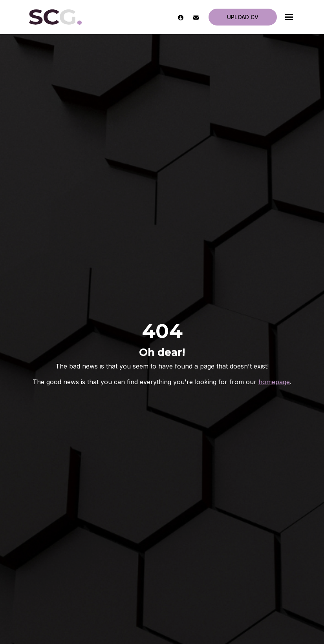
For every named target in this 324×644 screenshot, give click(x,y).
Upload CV (243, 17)
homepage (274, 382)
